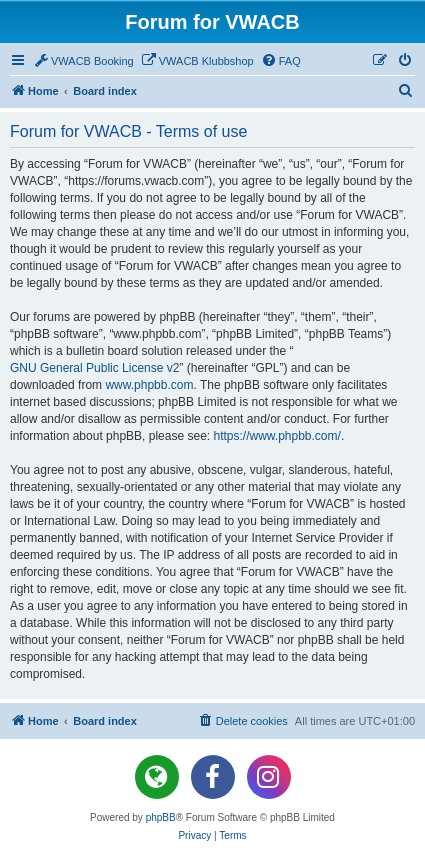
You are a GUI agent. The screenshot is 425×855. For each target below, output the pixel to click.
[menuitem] (83, 61)
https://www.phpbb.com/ (276, 436)
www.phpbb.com (149, 385)
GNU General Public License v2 (94, 368)
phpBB (161, 817)
